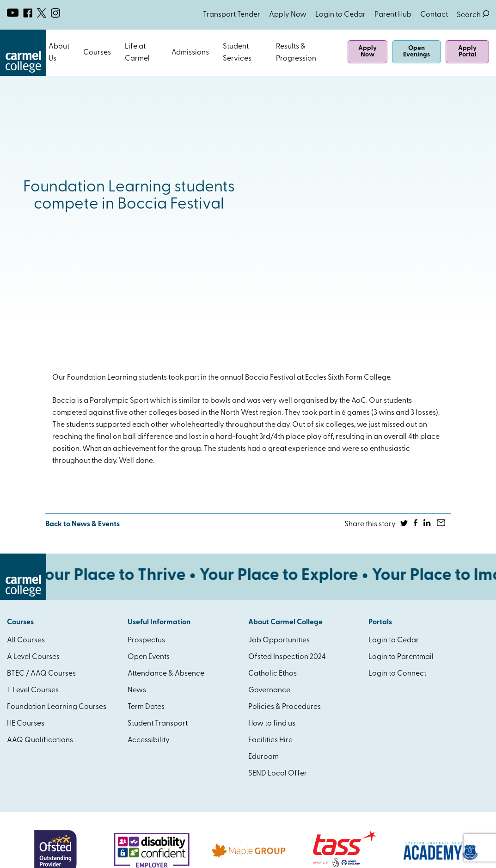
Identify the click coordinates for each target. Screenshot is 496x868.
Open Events (149, 657)
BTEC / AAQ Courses (41, 674)
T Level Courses (33, 690)
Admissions (190, 53)
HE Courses (26, 724)
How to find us (272, 724)
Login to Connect (397, 674)
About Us (59, 53)
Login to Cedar (340, 15)
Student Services (237, 53)
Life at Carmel (137, 53)
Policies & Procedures (285, 707)
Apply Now (288, 15)
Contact (434, 15)
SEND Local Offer (278, 774)
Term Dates (146, 707)
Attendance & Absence (166, 674)
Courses (97, 53)
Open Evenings (416, 52)
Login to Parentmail (401, 657)
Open (75, 53)
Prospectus (146, 640)
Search (473, 15)
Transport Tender (232, 15)
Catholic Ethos (272, 674)
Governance (269, 690)
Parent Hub (393, 15)
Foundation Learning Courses (57, 707)
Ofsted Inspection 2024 (287, 657)
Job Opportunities (279, 640)
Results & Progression (296, 53)
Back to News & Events (83, 524)
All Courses (26, 640)
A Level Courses (33, 657)
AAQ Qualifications (40, 740)
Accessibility (149, 740)
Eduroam (263, 757)
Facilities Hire (270, 740)
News (137, 690)
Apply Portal (467, 52)
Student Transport (158, 724)
